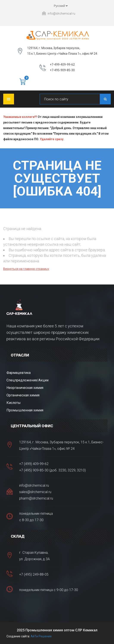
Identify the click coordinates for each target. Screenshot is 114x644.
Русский (57, 6)
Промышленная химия (25, 410)
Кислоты (14, 403)
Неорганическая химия (25, 388)
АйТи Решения (41, 636)
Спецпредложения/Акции (27, 380)
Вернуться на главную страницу (26, 269)
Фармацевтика (19, 373)
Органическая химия (23, 395)
